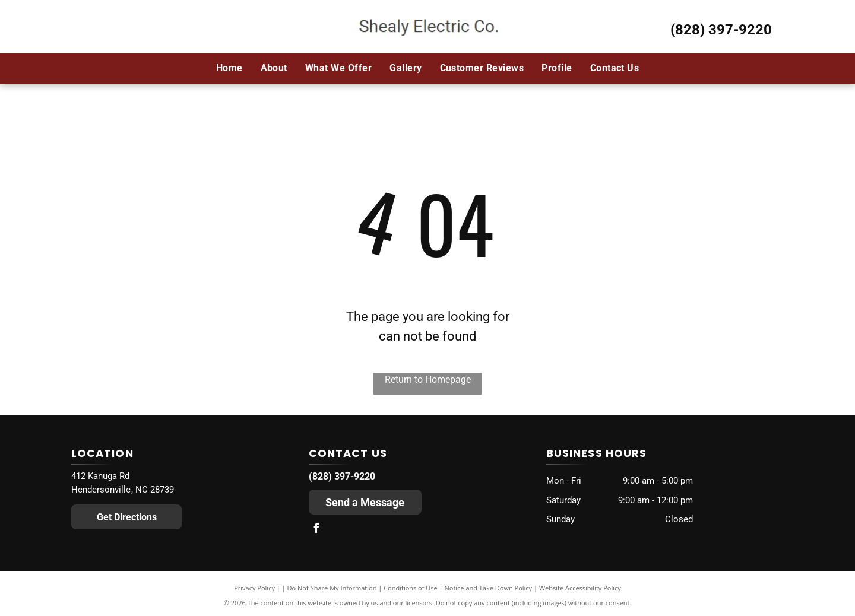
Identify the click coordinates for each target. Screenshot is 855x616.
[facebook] (316, 530)
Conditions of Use (411, 588)
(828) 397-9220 (721, 30)
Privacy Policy (254, 588)
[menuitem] (229, 68)
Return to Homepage (428, 380)
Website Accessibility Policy (580, 588)
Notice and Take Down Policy (489, 588)
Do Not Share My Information (332, 588)
